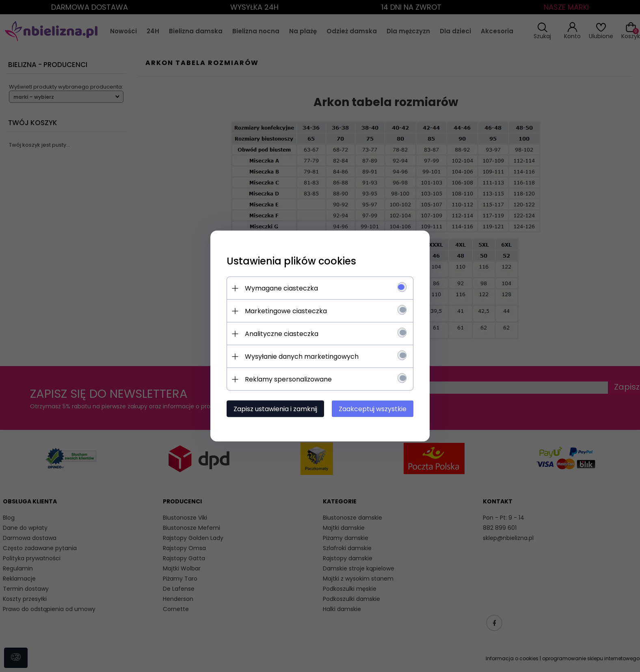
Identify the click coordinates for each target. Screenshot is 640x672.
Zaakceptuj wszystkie (373, 409)
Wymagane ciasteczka (281, 288)
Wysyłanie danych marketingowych (302, 357)
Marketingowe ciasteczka (286, 311)
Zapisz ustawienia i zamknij (275, 409)
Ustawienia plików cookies (291, 261)
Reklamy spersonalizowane (288, 379)
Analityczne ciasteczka (282, 334)
